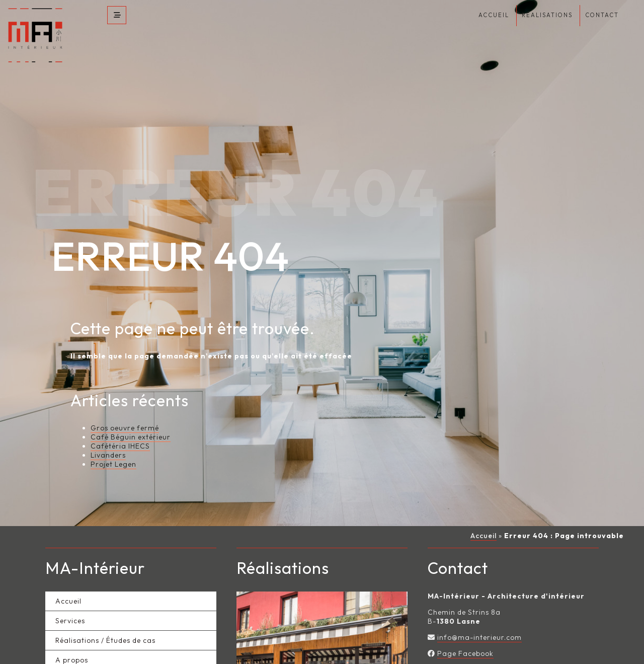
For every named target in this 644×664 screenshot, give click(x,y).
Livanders (108, 435)
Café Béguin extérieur (131, 417)
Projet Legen (113, 444)
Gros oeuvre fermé (125, 408)
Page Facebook (465, 633)
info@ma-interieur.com (479, 617)
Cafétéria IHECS (120, 426)
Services (70, 600)
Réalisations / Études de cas (105, 620)
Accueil (484, 515)
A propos (72, 639)
